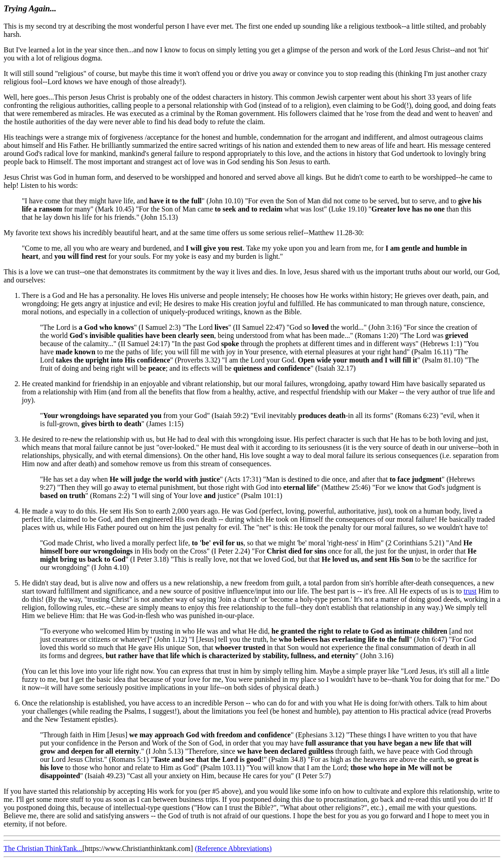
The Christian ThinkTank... (43, 848)
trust (470, 591)
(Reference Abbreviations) (233, 848)
